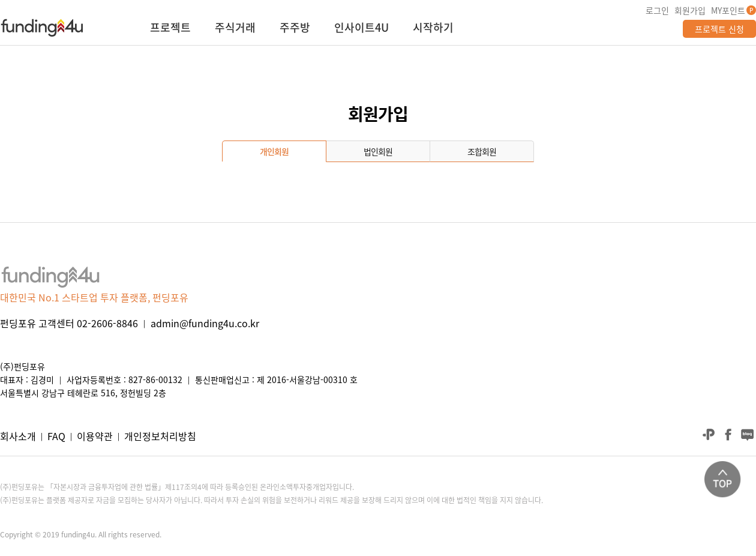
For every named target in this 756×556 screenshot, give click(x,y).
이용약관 (95, 436)
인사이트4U (361, 29)
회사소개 (18, 436)
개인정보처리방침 (160, 436)
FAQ (56, 436)
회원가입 (690, 10)
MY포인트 (728, 10)
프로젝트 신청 (719, 29)
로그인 (657, 10)
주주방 (295, 29)
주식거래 (235, 29)
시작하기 (433, 29)
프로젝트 (170, 29)
